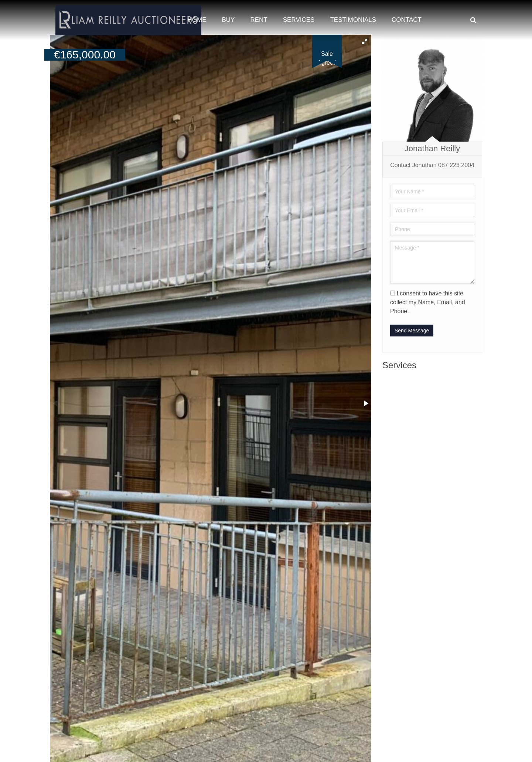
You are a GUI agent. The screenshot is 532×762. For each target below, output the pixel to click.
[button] (365, 41)
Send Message (412, 331)
